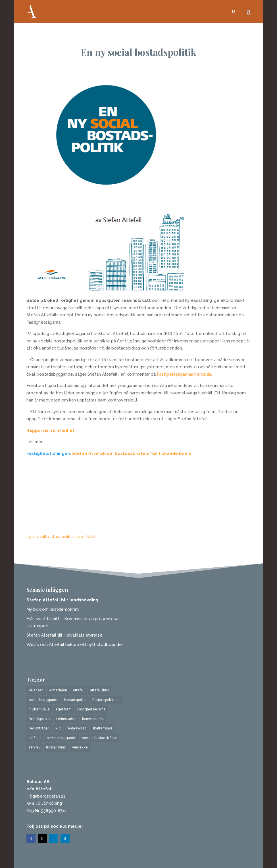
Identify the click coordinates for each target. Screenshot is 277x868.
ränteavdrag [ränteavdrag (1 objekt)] (77, 728)
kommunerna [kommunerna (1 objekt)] (93, 719)
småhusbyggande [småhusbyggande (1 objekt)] (62, 738)
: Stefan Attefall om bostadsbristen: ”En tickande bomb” (132, 453)
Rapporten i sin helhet (50, 430)
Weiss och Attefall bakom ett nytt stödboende (74, 645)
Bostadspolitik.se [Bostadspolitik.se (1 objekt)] (106, 700)
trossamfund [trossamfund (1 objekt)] (56, 747)
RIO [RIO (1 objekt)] (58, 728)
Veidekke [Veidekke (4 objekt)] (80, 747)
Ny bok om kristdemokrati (53, 609)
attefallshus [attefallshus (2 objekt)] (99, 690)
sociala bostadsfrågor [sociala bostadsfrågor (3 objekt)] (99, 738)
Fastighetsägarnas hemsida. (184, 374)
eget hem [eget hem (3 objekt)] (63, 709)
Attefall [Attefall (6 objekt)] (79, 690)
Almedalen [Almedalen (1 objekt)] (58, 690)
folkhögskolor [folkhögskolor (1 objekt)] (40, 719)
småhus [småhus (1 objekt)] (35, 738)
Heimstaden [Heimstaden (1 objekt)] (66, 719)
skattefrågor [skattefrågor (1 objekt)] (102, 728)
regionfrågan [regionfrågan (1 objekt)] (39, 728)
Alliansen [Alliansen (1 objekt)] (36, 690)
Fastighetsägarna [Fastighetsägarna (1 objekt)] (91, 709)
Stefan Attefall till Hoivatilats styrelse (64, 635)
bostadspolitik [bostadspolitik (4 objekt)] (75, 700)
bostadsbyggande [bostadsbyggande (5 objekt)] (44, 700)
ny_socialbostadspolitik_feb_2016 (61, 537)
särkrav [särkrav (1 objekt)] (35, 747)
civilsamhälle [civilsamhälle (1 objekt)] (39, 709)
